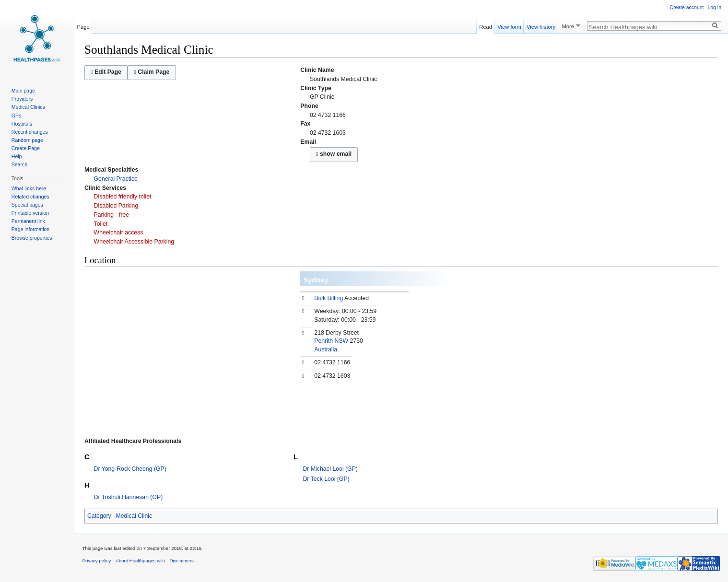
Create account (687, 7)
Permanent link (28, 221)
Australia (326, 349)
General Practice (116, 179)
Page (83, 25)
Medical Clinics (28, 107)
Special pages (27, 205)
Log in (714, 7)
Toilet (101, 224)
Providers (22, 99)
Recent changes (30, 132)
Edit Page (106, 72)
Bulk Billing (329, 298)
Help (17, 156)
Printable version (30, 213)
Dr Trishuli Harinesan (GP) (129, 497)
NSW (342, 341)
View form (509, 25)
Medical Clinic (134, 516)
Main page (23, 91)
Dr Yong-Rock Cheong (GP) (130, 469)
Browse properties (32, 238)
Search (19, 164)
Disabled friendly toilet (123, 197)
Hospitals (22, 124)
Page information (30, 229)
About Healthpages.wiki (140, 561)
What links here (29, 188)
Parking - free (112, 215)
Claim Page (152, 72)
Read (486, 25)
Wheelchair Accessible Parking (134, 242)
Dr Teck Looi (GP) (326, 479)
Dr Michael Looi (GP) (330, 469)
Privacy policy (97, 561)
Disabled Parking (116, 206)
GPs (16, 116)
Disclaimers (182, 561)
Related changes (30, 197)
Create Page (26, 148)
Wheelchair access (119, 233)
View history (541, 25)
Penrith (323, 341)
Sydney (316, 280)
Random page (27, 140)
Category (99, 516)
